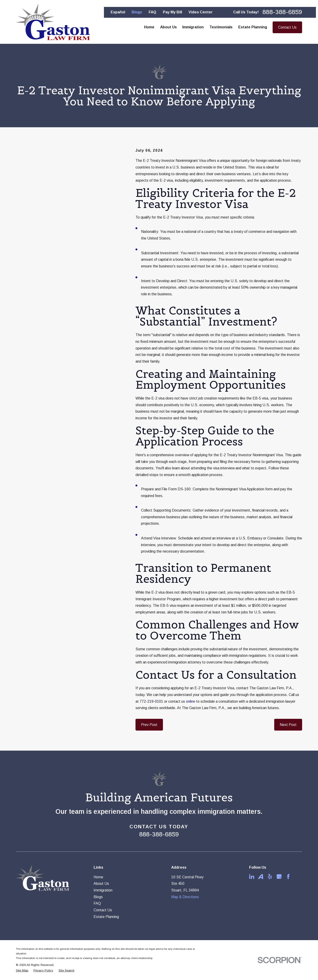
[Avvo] (261, 876)
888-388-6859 (282, 12)
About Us (101, 884)
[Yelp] (270, 876)
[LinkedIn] (252, 876)
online (191, 701)
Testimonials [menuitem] (221, 27)
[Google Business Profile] (279, 876)
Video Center (201, 12)
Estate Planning (106, 917)
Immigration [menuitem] (193, 27)
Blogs (137, 12)
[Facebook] (288, 876)
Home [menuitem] (149, 27)
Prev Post (149, 725)
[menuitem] (22, 971)
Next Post (288, 725)
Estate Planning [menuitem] (253, 27)
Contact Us (287, 27)
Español (118, 12)
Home (98, 877)
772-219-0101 (151, 701)
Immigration (103, 890)
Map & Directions (185, 897)
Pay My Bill (172, 12)
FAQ (152, 12)
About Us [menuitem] (168, 27)
